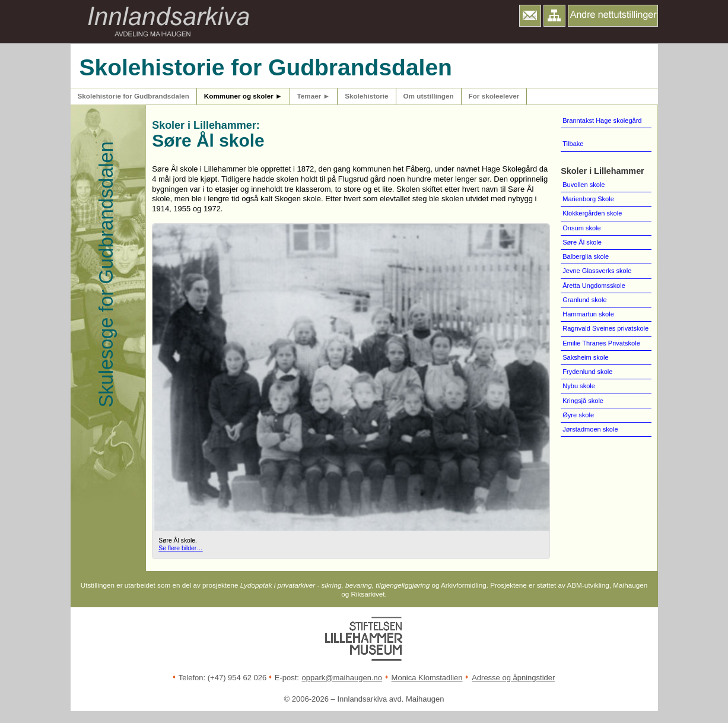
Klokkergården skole (592, 213)
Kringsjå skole (583, 401)
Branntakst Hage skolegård (602, 120)
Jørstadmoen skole (590, 429)
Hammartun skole (588, 314)
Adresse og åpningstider (513, 678)
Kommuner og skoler (243, 96)
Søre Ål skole (582, 242)
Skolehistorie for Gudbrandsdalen (133, 96)
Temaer (314, 96)
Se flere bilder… (181, 548)
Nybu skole (579, 386)
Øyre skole (578, 415)
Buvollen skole (584, 185)
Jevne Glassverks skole (597, 271)
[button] (530, 16)
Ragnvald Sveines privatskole (605, 328)
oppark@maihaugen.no (342, 678)
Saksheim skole (585, 357)
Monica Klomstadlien (427, 678)
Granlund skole (584, 300)
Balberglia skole (586, 256)
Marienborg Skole (588, 199)
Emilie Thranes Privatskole (601, 343)
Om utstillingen (429, 96)
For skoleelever (494, 96)
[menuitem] (606, 144)
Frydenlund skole (587, 372)
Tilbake (573, 144)
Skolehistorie (366, 96)
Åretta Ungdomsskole (594, 286)
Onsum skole (581, 228)
